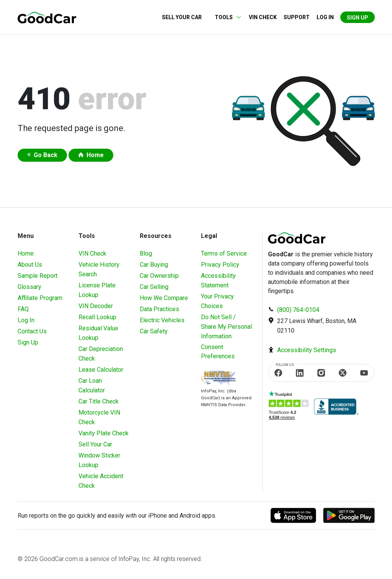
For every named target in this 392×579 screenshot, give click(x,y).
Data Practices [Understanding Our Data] (159, 309)
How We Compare (164, 298)
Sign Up (358, 18)
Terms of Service (224, 253)
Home (95, 155)
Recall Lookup (97, 317)
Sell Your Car (182, 17)
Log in (325, 17)
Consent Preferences (218, 352)
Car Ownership (159, 276)
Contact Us (32, 331)
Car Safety (154, 331)
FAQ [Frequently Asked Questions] (23, 309)
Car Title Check (99, 401)
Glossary (29, 287)
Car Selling (154, 287)
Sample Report (38, 276)
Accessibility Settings (307, 350)
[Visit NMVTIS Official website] (218, 379)
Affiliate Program (40, 298)
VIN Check (263, 17)
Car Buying (154, 265)
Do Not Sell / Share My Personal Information (226, 327)
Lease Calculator (101, 370)
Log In (26, 320)
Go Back (46, 155)
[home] (47, 17)
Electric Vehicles (162, 320)
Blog (146, 253)
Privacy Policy (220, 265)
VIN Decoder (96, 306)
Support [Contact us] (297, 17)
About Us (30, 265)
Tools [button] (224, 17)
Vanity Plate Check (104, 433)
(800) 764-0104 (298, 310)
